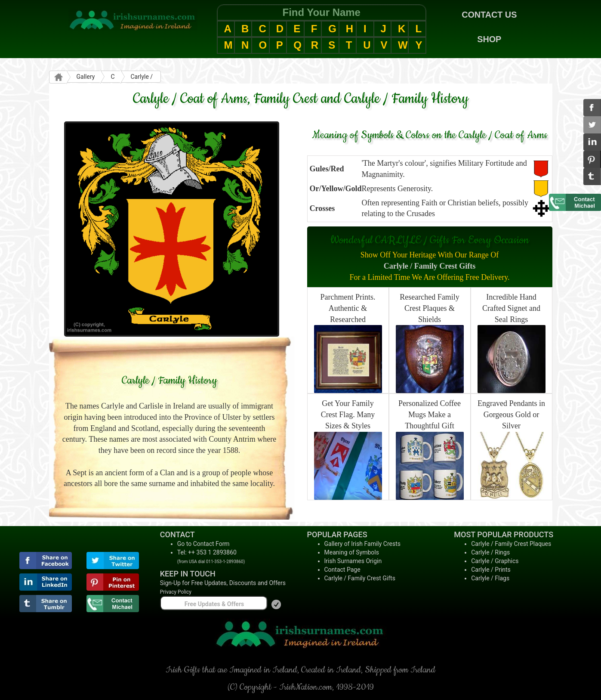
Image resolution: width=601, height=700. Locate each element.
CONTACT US (489, 15)
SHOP (489, 39)
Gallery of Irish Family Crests (363, 544)
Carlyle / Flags (490, 578)
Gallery (86, 77)
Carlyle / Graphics (495, 561)
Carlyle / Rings (490, 552)
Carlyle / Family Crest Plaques (511, 544)
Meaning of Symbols (352, 552)
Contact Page (342, 570)
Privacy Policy (176, 592)
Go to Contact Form (203, 544)
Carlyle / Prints (491, 570)
